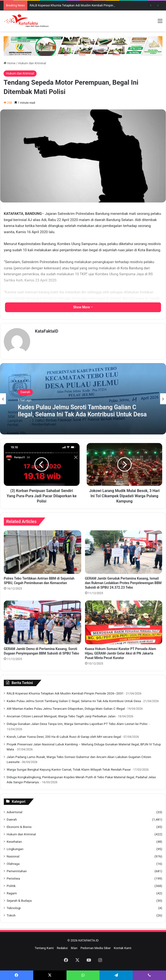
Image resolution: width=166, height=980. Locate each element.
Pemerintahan (17, 871)
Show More (83, 307)
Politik (11, 886)
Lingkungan (15, 849)
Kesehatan (14, 842)
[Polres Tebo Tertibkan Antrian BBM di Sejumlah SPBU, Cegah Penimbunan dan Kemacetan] (43, 552)
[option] (83, 399)
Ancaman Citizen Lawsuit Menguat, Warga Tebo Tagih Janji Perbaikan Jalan (61, 716)
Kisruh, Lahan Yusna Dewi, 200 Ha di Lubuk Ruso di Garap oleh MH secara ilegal (64, 737)
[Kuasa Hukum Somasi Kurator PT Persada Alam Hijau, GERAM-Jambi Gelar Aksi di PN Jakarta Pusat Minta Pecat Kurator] (124, 622)
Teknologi (14, 908)
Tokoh (11, 915)
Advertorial (14, 812)
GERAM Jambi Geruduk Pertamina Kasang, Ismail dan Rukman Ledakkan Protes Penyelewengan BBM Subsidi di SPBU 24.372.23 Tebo (123, 583)
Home (9, 63)
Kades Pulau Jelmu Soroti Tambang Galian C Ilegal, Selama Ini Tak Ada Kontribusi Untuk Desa (82, 411)
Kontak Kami (123, 948)
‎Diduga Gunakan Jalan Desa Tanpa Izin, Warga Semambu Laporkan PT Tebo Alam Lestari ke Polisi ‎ (77, 724)
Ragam (12, 893)
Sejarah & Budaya (19, 901)
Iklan (74, 948)
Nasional (13, 856)
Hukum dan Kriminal (32, 63)
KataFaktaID (47, 331)
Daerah (25, 392)
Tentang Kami (44, 948)
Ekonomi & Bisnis (19, 827)
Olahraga (13, 864)
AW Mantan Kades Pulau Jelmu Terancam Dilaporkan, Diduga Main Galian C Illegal (66, 709)
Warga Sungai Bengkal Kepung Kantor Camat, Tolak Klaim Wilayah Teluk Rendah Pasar (69, 769)
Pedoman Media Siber (96, 948)
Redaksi (62, 948)
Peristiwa (13, 878)
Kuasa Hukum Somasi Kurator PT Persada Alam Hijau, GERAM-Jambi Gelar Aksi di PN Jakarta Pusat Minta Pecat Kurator (121, 653)
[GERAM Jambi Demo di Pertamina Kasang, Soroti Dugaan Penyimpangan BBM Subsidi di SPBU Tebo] (43, 622)
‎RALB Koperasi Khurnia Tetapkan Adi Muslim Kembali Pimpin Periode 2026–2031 (85, 5)
